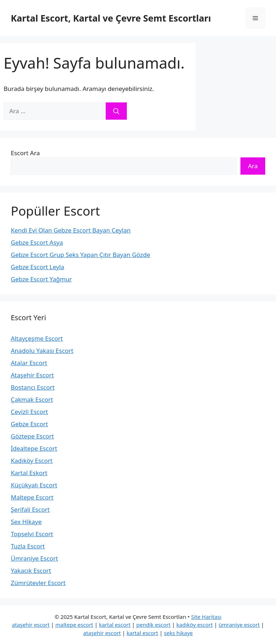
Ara (253, 166)
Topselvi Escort (32, 534)
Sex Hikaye (26, 522)
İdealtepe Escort (34, 448)
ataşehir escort (31, 625)
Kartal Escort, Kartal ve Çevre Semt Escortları (111, 18)
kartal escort (115, 625)
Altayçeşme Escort (37, 338)
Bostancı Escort (33, 387)
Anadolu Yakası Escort (42, 351)
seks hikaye (178, 633)
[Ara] (116, 111)
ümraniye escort (239, 625)
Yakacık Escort (31, 571)
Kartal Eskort (29, 473)
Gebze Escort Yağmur (41, 279)
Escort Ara (25, 153)
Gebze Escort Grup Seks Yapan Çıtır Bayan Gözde (80, 255)
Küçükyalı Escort (34, 485)
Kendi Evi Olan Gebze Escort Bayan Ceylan (71, 230)
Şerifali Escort (30, 509)
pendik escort (153, 625)
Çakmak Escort (32, 399)
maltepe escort (74, 625)
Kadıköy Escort (32, 461)
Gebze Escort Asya (37, 242)
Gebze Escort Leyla (38, 267)
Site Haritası (206, 617)
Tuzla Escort (28, 546)
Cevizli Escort (29, 412)
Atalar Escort (29, 363)
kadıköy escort (195, 625)
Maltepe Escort (32, 497)
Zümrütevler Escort (38, 583)
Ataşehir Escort (32, 375)
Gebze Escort (29, 424)
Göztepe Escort (32, 436)
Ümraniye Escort (34, 558)
